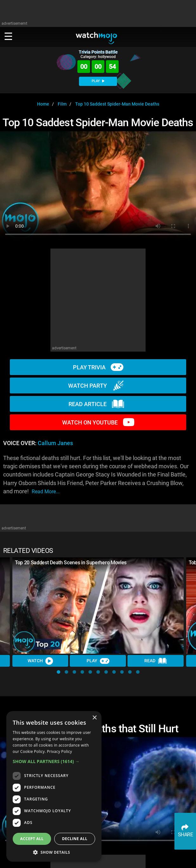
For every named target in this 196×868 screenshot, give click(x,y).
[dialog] (54, 786)
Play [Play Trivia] (98, 661)
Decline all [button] (75, 839)
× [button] (94, 718)
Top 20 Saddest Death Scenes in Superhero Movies (71, 563)
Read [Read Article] (156, 661)
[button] (59, 672)
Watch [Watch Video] (40, 661)
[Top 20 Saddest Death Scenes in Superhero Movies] (98, 606)
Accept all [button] (32, 839)
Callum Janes (55, 443)
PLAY (98, 81)
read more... (46, 492)
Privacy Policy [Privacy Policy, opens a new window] (59, 751)
